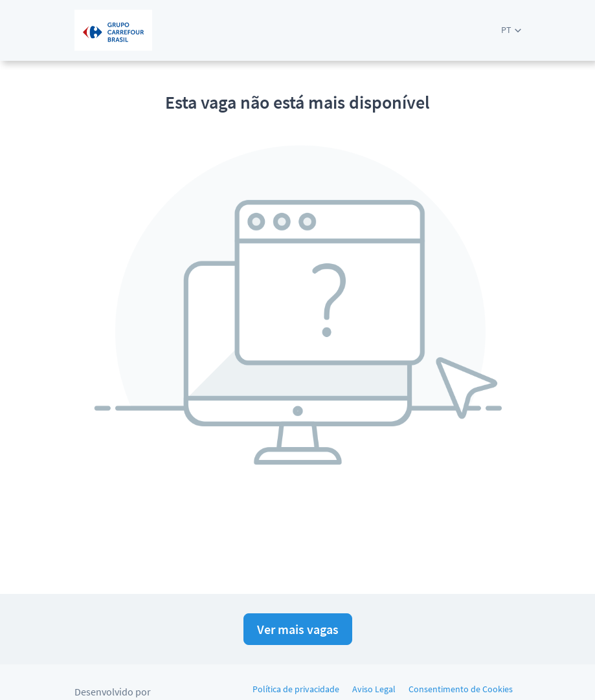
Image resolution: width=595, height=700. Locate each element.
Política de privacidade (296, 689)
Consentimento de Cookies (461, 689)
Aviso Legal (374, 689)
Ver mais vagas (298, 629)
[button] (511, 30)
